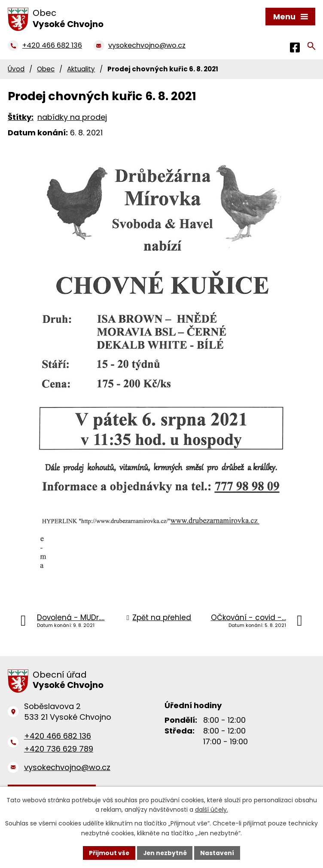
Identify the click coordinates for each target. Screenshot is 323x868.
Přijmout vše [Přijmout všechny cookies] (108, 853)
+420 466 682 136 (58, 736)
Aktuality (81, 69)
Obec (46, 69)
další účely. (212, 810)
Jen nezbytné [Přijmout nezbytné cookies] (165, 853)
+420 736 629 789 (59, 749)
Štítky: (21, 117)
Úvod (16, 69)
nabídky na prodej (72, 117)
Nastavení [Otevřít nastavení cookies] (218, 853)
